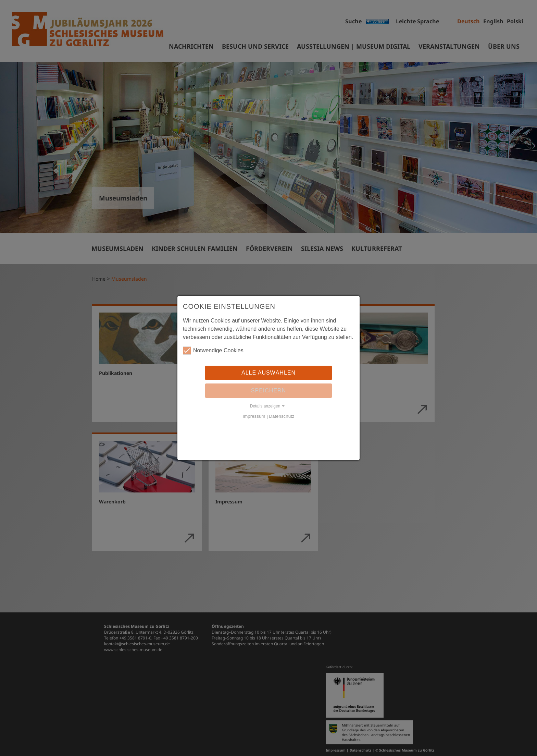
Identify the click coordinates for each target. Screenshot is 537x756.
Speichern (268, 391)
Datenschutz (282, 416)
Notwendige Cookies (213, 351)
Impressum (254, 416)
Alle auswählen (268, 373)
